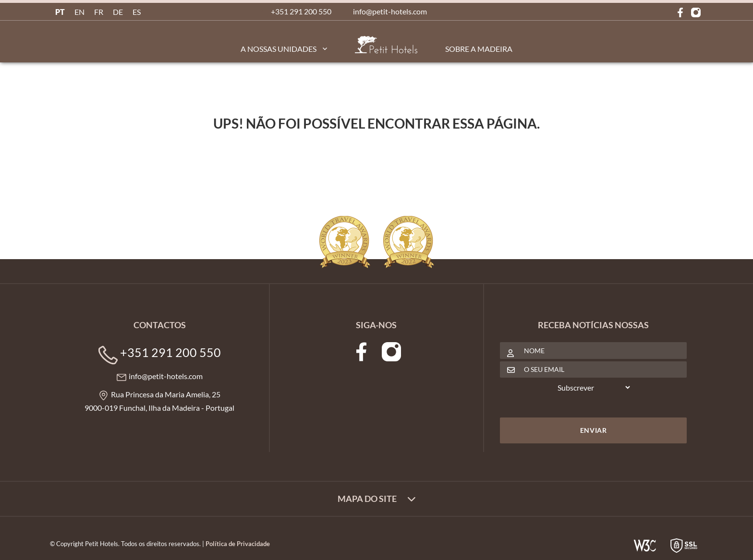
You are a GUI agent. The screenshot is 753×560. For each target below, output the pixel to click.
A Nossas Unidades (279, 49)
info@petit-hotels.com (390, 11)
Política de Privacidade (238, 544)
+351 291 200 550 (301, 11)
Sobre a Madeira (479, 49)
